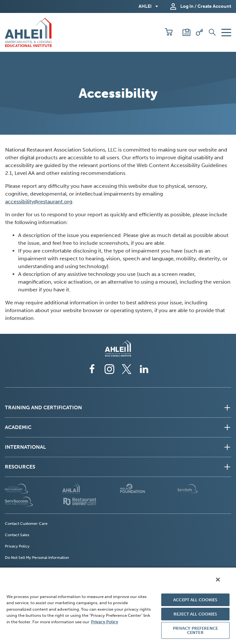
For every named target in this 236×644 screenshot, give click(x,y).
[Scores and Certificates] (186, 32)
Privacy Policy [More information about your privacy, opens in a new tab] (105, 622)
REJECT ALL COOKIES (195, 614)
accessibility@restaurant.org (39, 202)
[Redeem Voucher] (199, 32)
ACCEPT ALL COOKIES (195, 600)
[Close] (218, 580)
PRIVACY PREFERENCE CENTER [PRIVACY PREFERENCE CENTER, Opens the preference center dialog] (195, 630)
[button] (169, 32)
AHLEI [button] (145, 6)
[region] (118, 605)
